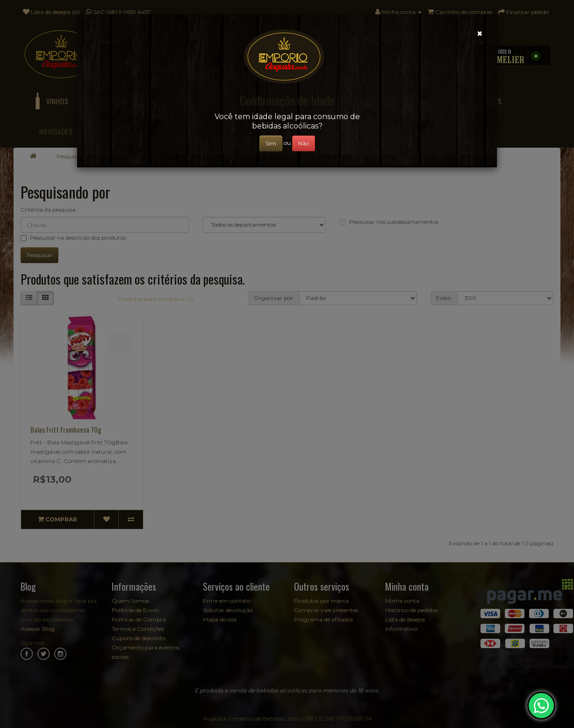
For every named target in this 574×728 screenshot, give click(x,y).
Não (304, 143)
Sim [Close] (271, 143)
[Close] (480, 33)
